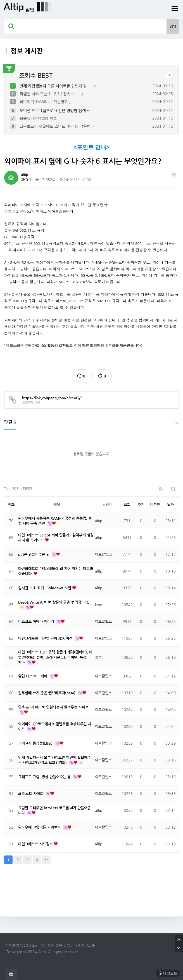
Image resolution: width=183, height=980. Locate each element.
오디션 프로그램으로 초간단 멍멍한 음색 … (55, 111)
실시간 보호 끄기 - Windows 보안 (45, 588)
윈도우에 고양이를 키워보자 (40, 827)
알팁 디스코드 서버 (33, 676)
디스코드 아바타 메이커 (37, 621)
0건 (26, 180)
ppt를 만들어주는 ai (34, 554)
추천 (141, 504)
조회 (127, 504)
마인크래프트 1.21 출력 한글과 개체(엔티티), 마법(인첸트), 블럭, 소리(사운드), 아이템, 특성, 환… (55, 657)
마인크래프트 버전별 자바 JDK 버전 (46, 638)
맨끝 (46, 860)
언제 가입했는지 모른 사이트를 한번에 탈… (56, 86)
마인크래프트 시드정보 (36, 844)
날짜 (170, 504)
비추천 (155, 504)
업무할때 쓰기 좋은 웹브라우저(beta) (47, 693)
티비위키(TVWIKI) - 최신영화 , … (47, 102)
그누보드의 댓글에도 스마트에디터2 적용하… (57, 126)
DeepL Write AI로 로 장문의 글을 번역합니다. (54, 602)
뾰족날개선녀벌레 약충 (38, 118)
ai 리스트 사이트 (31, 793)
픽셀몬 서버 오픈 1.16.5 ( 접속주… (49, 94)
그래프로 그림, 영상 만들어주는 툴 (45, 777)
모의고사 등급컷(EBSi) (36, 743)
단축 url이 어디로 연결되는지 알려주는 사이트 (53, 707)
